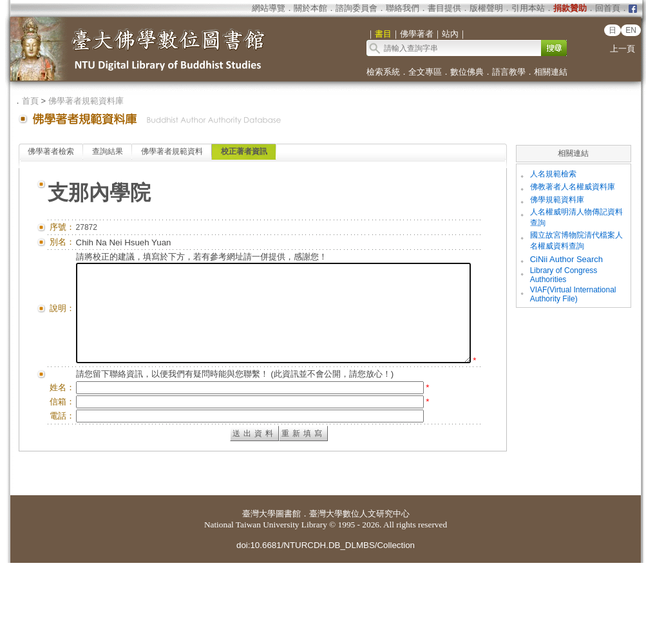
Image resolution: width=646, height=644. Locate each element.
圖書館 (288, 595)
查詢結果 (108, 151)
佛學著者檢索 (51, 151)
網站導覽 (269, 8)
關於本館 (310, 8)
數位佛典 (467, 72)
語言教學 (509, 72)
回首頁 (608, 8)
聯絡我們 (403, 8)
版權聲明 (486, 8)
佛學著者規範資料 (172, 151)
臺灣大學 (259, 595)
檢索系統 (383, 72)
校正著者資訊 (244, 151)
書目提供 (444, 8)
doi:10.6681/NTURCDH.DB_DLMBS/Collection (326, 626)
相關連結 (551, 72)
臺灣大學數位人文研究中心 (359, 595)
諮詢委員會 (356, 8)
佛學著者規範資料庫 (86, 101)
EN (631, 30)
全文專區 (425, 72)
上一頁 (622, 49)
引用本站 (528, 8)
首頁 (30, 101)
